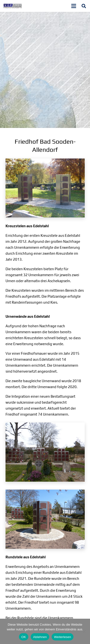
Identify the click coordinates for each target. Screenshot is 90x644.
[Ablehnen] (84, 631)
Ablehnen (40, 637)
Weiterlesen (63, 637)
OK (24, 637)
